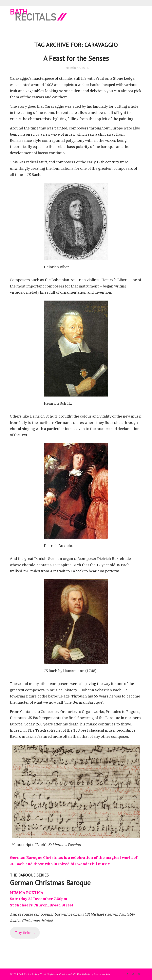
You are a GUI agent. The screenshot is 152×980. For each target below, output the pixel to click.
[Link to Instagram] (139, 974)
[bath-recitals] (39, 15)
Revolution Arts (102, 974)
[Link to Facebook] (127, 974)
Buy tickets (25, 933)
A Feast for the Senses (76, 58)
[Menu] (137, 15)
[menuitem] (137, 15)
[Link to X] (133, 974)
